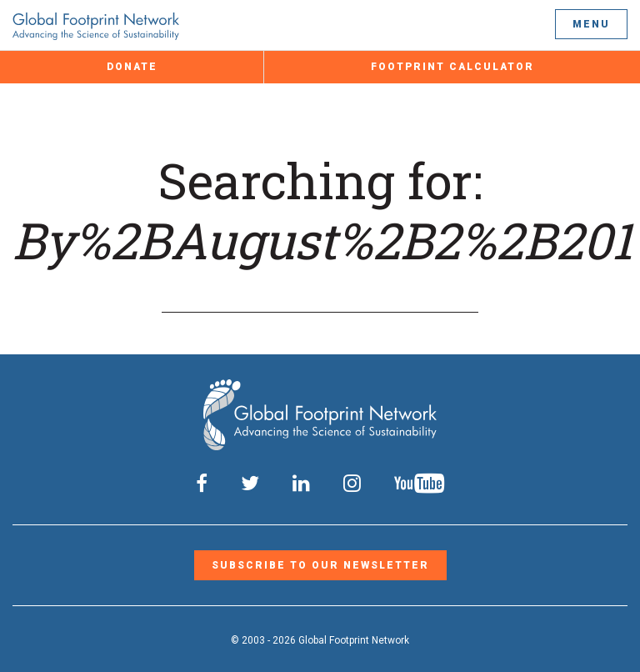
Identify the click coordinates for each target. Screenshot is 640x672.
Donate (132, 67)
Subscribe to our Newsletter (320, 565)
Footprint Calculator (452, 67)
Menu (591, 24)
